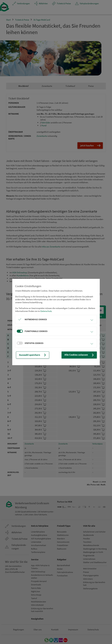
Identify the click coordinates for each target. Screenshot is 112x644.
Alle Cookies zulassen (81, 355)
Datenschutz (46, 311)
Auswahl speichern (32, 355)
